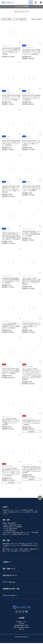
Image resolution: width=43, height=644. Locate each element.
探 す (31, 3)
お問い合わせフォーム (10, 575)
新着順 (9, 19)
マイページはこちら (9, 582)
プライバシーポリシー (10, 595)
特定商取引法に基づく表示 (11, 589)
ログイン (36, 2)
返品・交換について (9, 569)
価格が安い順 (22, 19)
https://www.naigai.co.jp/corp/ (21, 627)
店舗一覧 (21, 629)
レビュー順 (15, 19)
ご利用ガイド (7, 562)
